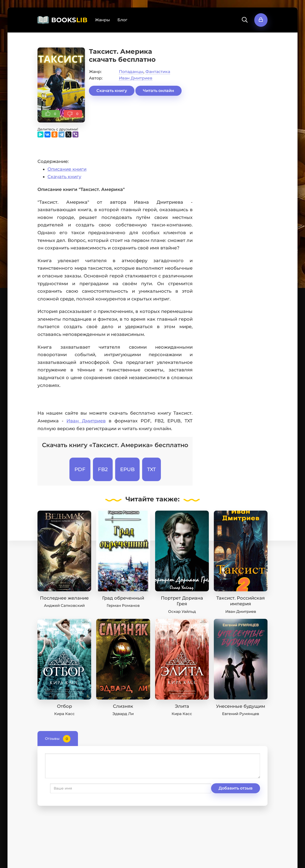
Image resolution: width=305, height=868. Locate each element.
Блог (122, 20)
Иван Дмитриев (136, 78)
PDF (80, 469)
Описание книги (67, 169)
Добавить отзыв (69, 788)
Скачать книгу (112, 91)
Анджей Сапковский (64, 605)
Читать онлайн (158, 91)
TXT (152, 469)
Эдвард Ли (123, 714)
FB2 (103, 469)
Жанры (102, 20)
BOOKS (69, 20)
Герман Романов (123, 605)
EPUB (127, 469)
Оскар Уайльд (182, 611)
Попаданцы (131, 72)
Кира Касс (64, 714)
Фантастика (158, 72)
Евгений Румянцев (241, 714)
